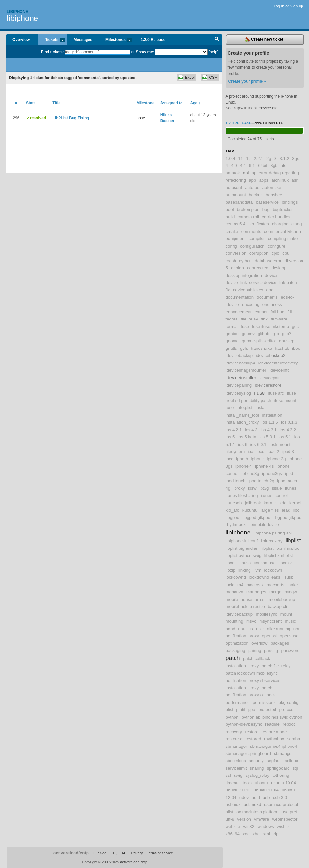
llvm (257, 570)
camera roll (248, 217)
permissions (264, 702)
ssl (228, 775)
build (230, 217)
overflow (259, 643)
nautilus (245, 629)
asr (295, 180)
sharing (257, 768)
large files (270, 510)
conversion (236, 253)
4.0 (234, 166)
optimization (237, 643)
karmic (270, 503)
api (246, 173)
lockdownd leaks (265, 577)
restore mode (274, 732)
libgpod (233, 517)
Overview (21, 40)
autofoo (252, 187)
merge (275, 592)
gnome (232, 341)
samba (294, 739)
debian (237, 268)
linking (244, 570)
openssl (269, 636)
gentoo (232, 334)
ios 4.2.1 (234, 430)
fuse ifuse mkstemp (271, 327)
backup (256, 195)
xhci (256, 834)
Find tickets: (53, 52)
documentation (240, 297)
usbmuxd (252, 805)
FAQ (114, 853)
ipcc (229, 459)
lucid (230, 585)
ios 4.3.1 (269, 430)
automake (272, 187)
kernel (295, 503)
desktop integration (244, 275)
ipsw (252, 488)
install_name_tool (242, 415)
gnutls (231, 348)
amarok (233, 173)
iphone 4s (264, 466)
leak (286, 510)
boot (230, 210)
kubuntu (250, 510)
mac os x (255, 585)
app (252, 180)
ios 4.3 (251, 430)
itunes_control (274, 496)
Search (217, 40)
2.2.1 (258, 158)
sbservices (236, 761)
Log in (279, 6)
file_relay (249, 319)
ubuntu (261, 783)
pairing (255, 651)
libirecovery (272, 541)
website (233, 826)
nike (260, 629)
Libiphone (17, 12)
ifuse (259, 393)
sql (296, 768)
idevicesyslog (238, 393)
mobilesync (266, 614)
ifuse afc (276, 393)
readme (272, 724)
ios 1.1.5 (270, 422)
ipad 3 (288, 452)
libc (296, 510)
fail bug (278, 312)
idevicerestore (268, 385)
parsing (271, 651)
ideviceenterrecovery (278, 363)
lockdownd (236, 577)
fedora (232, 319)
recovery (234, 732)
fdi (290, 312)
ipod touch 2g (261, 481)
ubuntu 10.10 (238, 790)
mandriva (235, 592)
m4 (240, 585)
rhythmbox (274, 739)
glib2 (287, 334)
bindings (290, 202)
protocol (287, 710)
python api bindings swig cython (272, 717)
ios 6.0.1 (258, 444)
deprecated (258, 268)
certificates (259, 224)
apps (264, 180)
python (232, 717)
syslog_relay (257, 775)
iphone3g (250, 473)
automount (236, 195)
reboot (289, 724)
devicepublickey (248, 290)
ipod (289, 473)
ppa (252, 710)
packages (280, 643)
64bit (263, 166)
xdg (246, 834)
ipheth (242, 459)
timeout (233, 783)
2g (269, 158)
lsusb (288, 577)
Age (195, 103)
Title (56, 103)
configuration (252, 246)
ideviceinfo (279, 370)
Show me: (145, 52)
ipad (260, 452)
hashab (282, 348)
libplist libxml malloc (280, 548)
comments (251, 231)
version (244, 819)
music (290, 621)
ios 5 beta (247, 437)
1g (248, 158)
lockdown (273, 570)
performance (238, 702)
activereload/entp (71, 853)
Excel (190, 78)
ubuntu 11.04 (266, 790)
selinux (291, 761)
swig (238, 775)
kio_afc (233, 510)
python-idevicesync (244, 724)
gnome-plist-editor (259, 341)
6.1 (252, 166)
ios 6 (243, 444)
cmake (232, 231)
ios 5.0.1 (267, 437)
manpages (256, 592)
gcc (295, 327)
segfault (274, 761)
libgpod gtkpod (256, 517)
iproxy (239, 488)
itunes (291, 488)
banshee (274, 195)
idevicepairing (239, 385)
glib (276, 334)
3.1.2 (284, 158)
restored (253, 739)
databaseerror (268, 261)
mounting (235, 621)
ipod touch (236, 481)
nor (296, 629)
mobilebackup (282, 599)
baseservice (267, 202)
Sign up (296, 6)
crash (231, 261)
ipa (250, 452)
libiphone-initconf (242, 541)
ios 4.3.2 (288, 430)
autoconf (234, 187)
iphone (258, 459)
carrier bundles (276, 217)
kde (283, 503)
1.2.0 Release (153, 40)
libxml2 (285, 563)
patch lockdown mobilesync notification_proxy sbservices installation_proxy (253, 680)
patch (233, 658)
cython (245, 261)
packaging (235, 651)
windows (266, 826)
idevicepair (269, 378)
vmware (262, 819)
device (271, 275)
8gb (274, 166)
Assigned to (172, 103)
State (31, 103)
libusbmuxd (265, 563)
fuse (245, 327)
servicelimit (236, 768)
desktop (279, 268)
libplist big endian (242, 548)
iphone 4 (244, 466)
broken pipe (248, 210)
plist (229, 710)
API (125, 853)
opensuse (289, 636)
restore (252, 732)
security (256, 761)
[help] (214, 52)
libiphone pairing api (273, 533)
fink (264, 319)
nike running (279, 629)
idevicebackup (239, 356)
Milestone (145, 103)
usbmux (233, 805)
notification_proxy (242, 636)
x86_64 (233, 834)
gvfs (244, 348)
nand (230, 629)
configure (276, 246)
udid (256, 797)
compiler (257, 239)
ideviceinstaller (241, 378)
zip (276, 834)
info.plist (245, 408)
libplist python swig (244, 555)
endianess (272, 304)
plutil (241, 710)
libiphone (22, 18)
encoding (251, 304)
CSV (213, 78)
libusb (245, 563)
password (290, 651)
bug (266, 210)
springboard (278, 768)
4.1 (243, 166)
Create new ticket (264, 40)
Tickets (51, 40)
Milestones (115, 40)
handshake (262, 348)
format (232, 327)
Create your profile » (247, 81)
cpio (275, 253)
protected (267, 710)
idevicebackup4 (241, 363)
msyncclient (270, 621)
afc (284, 166)
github (263, 334)
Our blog (100, 853)
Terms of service (160, 853)
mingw (291, 592)
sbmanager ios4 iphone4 (274, 746)
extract (261, 312)
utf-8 (230, 819)
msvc (251, 621)
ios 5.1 (285, 437)
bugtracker (283, 210)
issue (277, 488)
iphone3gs (272, 473)
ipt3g (264, 488)
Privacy (137, 853)
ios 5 (230, 437)
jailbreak (253, 503)
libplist (293, 541)
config (231, 246)
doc (269, 290)
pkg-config (289, 702)
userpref (289, 812)
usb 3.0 (280, 797)
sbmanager (236, 746)
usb (266, 797)
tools (247, 783)
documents (267, 297)
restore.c (234, 739)
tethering (281, 775)
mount (286, 614)
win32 (249, 826)
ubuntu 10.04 (283, 783)
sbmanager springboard (248, 754)
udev (244, 797)
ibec (296, 348)
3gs (296, 158)
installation (272, 415)
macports (275, 585)
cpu (286, 253)
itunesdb (234, 503)
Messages (83, 40)
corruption (259, 253)
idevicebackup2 (270, 356)
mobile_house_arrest (246, 599)
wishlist (284, 826)
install (261, 408)
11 (241, 158)
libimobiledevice (264, 525)
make (292, 585)
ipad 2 (274, 452)
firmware (279, 319)
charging (280, 224)
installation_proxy (242, 422)
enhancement (239, 312)
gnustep (287, 341)
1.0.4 (230, 158)
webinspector (285, 819)
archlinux (280, 180)
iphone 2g (276, 459)
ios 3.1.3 (289, 422)
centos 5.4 (236, 224)
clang (297, 224)
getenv (248, 334)
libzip (231, 570)
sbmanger (283, 754)
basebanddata (239, 202)
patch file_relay (276, 666)
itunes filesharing (242, 496)
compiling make (283, 239)
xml (267, 834)
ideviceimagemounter (246, 370)
